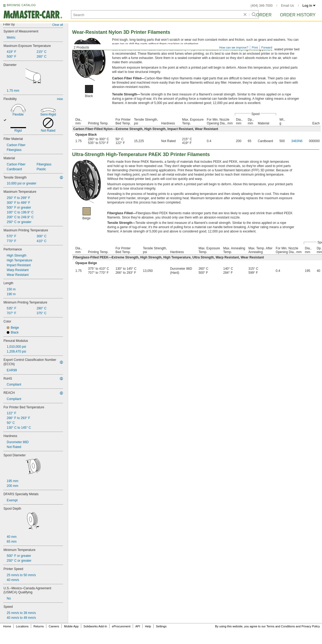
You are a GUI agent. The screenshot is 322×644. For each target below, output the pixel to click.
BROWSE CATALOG (21, 5)
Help (148, 626)
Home (7, 626)
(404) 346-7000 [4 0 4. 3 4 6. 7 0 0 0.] (262, 6)
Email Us (287, 6)
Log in (309, 6)
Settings (161, 626)
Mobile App (71, 626)
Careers (54, 626)
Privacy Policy (311, 626)
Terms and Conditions (281, 626)
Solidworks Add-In (95, 626)
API (138, 626)
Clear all (58, 25)
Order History (298, 15)
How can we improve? (234, 47)
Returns (39, 626)
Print (255, 47)
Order (264, 15)
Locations (22, 626)
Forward (267, 47)
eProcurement (121, 626)
